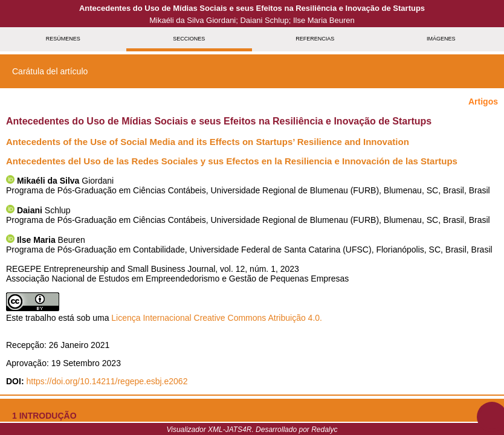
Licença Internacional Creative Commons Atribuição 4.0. (217, 318)
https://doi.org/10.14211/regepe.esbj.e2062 (107, 381)
